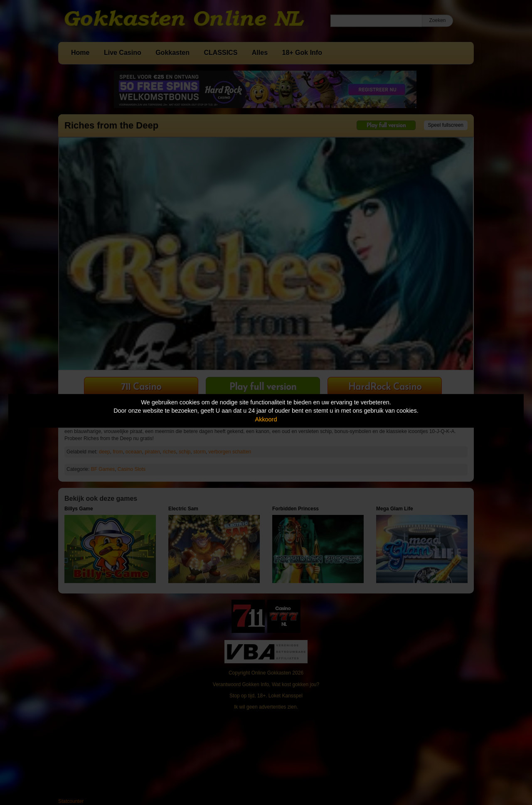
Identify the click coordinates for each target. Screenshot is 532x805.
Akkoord (266, 419)
